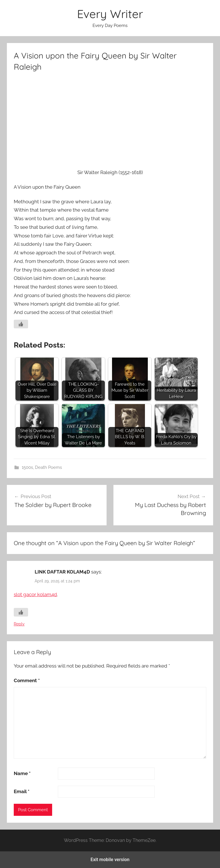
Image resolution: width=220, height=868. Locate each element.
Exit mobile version (110, 860)
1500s (27, 467)
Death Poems (48, 467)
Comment (27, 680)
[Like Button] (21, 324)
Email (22, 791)
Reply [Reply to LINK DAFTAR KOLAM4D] (19, 624)
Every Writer (110, 14)
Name (22, 773)
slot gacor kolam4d (35, 594)
